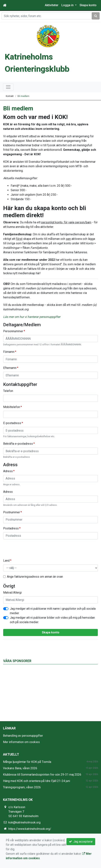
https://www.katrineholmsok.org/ (30, 829)
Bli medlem (23, 96)
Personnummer (13, 331)
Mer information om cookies (21, 742)
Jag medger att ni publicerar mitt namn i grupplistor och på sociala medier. (53, 611)
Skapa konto (88, 5)
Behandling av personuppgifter (23, 736)
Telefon (8, 391)
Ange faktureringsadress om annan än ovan (35, 577)
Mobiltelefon (12, 407)
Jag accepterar (81, 842)
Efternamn (10, 368)
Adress (8, 471)
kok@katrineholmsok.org (24, 822)
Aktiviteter (52, 5)
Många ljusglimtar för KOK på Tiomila (27, 762)
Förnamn (9, 352)
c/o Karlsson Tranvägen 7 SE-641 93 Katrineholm (23, 812)
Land (6, 561)
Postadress (11, 528)
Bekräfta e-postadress (18, 444)
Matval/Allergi (12, 593)
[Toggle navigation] (8, 87)
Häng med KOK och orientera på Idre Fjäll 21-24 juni (36, 781)
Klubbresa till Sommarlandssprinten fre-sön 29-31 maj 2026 (42, 775)
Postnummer (12, 512)
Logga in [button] (68, 5)
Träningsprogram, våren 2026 (22, 787)
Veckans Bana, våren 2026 (20, 768)
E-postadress (12, 423)
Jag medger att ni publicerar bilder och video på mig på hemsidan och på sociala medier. (52, 620)
